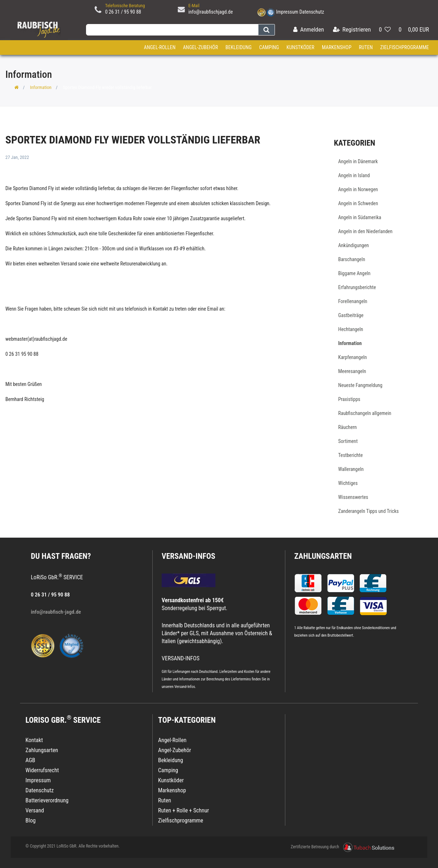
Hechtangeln (351, 329)
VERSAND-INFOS (189, 556)
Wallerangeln (351, 469)
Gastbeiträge (351, 315)
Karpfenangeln (353, 357)
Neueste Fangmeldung (360, 385)
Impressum (287, 12)
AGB (30, 760)
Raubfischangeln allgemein (365, 413)
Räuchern (348, 427)
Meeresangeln (352, 371)
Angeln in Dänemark (358, 161)
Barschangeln (352, 259)
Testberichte (351, 455)
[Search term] (172, 30)
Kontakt (34, 740)
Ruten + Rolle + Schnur (184, 810)
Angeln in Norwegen (358, 189)
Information (41, 87)
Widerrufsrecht (42, 770)
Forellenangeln (353, 301)
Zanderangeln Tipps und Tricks (369, 511)
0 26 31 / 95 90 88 (123, 12)
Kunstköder (300, 47)
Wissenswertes (353, 497)
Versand (35, 810)
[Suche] (266, 30)
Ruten (366, 47)
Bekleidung (239, 47)
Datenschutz (312, 12)
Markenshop (337, 47)
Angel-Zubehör (200, 47)
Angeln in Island (354, 175)
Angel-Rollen (160, 47)
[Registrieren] (352, 30)
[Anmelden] (309, 30)
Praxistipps (349, 399)
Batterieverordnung (47, 800)
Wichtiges (348, 483)
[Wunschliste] (385, 30)
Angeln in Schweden (358, 203)
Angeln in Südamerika (360, 217)
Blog (30, 820)
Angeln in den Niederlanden (365, 231)
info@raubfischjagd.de (211, 12)
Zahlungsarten (323, 556)
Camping (269, 47)
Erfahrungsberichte (357, 287)
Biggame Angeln (354, 273)
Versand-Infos (185, 687)
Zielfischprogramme (405, 47)
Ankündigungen (354, 245)
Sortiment (348, 441)
